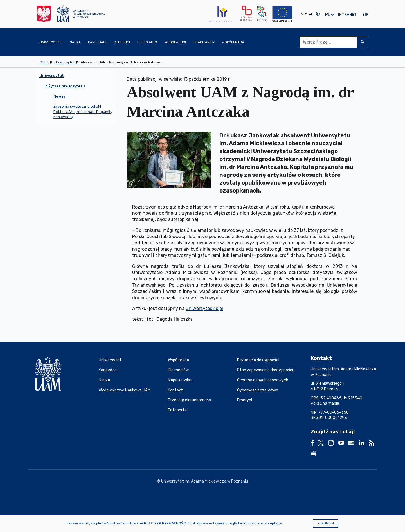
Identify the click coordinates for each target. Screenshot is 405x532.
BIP (365, 14)
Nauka (104, 380)
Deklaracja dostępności (258, 360)
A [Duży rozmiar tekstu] (311, 14)
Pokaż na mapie (325, 403)
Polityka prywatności (165, 523)
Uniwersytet (110, 360)
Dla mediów (178, 370)
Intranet (347, 14)
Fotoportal (178, 410)
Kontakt (175, 390)
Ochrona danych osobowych (263, 380)
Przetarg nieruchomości (190, 400)
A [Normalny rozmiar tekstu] (302, 14)
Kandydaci (108, 370)
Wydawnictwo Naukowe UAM (125, 390)
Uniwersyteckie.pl (204, 308)
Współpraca (178, 360)
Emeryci (245, 400)
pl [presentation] (328, 15)
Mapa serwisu (180, 380)
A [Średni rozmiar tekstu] (306, 14)
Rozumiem (326, 523)
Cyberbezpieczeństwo (258, 390)
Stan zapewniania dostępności (265, 370)
